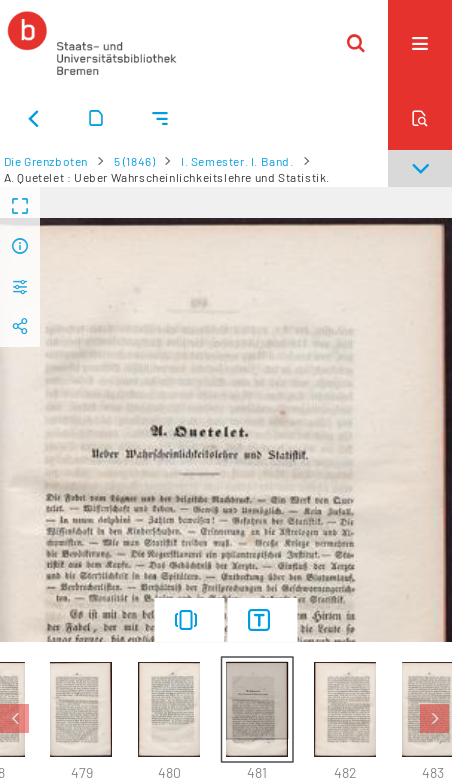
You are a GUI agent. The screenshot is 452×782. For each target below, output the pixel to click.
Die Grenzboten (46, 161)
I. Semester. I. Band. (237, 161)
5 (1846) (135, 161)
